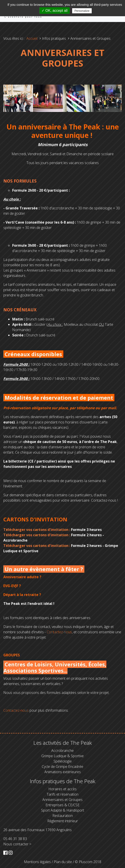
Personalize (82, 11)
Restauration (63, 816)
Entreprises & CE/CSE (62, 805)
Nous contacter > (17, 844)
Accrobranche (62, 751)
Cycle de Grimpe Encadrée (62, 767)
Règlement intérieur (63, 821)
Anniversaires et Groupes (62, 800)
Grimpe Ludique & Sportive (62, 756)
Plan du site (63, 862)
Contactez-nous (59, 632)
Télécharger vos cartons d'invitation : (37, 530)
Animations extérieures (63, 772)
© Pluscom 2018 (88, 862)
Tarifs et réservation (62, 794)
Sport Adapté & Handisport (63, 810)
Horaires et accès (62, 789)
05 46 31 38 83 (15, 839)
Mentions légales (37, 862)
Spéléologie (63, 761)
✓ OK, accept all (55, 11)
